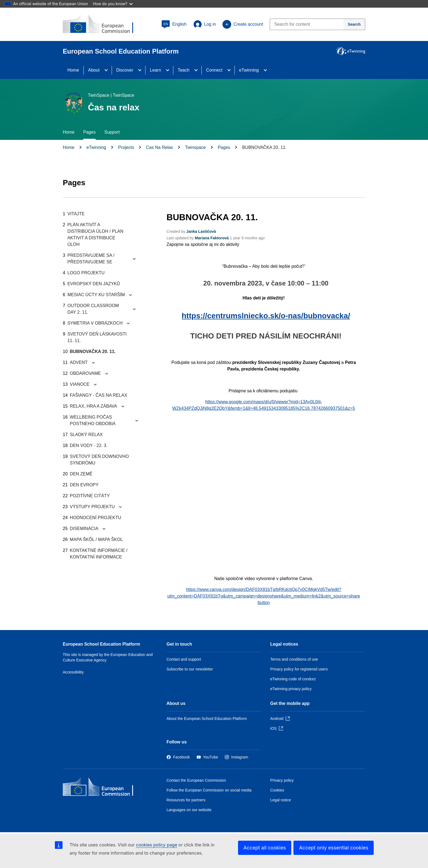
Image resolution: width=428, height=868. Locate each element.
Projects (126, 147)
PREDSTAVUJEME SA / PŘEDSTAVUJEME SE (91, 259)
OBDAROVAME (85, 373)
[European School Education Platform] (102, 25)
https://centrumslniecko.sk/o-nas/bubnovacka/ (266, 316)
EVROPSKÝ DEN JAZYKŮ (94, 284)
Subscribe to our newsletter (190, 669)
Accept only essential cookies (334, 848)
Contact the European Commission (196, 780)
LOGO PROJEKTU (86, 273)
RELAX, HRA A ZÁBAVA (93, 406)
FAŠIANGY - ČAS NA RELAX (99, 395)
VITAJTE (76, 214)
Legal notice (281, 800)
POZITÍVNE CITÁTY (90, 496)
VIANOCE (80, 384)
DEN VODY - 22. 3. (89, 445)
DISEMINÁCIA (84, 529)
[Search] (354, 24)
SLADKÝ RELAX (86, 435)
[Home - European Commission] (102, 788)
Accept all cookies (265, 848)
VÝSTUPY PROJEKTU (92, 507)
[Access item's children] (108, 70)
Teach (184, 70)
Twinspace (195, 147)
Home (73, 70)
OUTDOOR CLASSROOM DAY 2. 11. (93, 309)
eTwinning (249, 70)
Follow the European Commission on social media (209, 790)
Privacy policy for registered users (299, 669)
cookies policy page (157, 845)
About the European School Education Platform (207, 719)
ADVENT (79, 362)
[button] (174, 24)
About (94, 70)
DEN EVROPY (84, 485)
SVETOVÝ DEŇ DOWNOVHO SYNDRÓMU (99, 460)
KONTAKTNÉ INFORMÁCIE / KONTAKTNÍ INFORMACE (99, 554)
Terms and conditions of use (294, 659)
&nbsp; (264, 493)
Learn (155, 70)
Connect (214, 70)
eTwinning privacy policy (291, 689)
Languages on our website (189, 810)
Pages (89, 132)
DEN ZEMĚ (81, 474)
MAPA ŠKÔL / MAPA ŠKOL (96, 539)
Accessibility (73, 672)
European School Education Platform (101, 644)
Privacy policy (282, 780)
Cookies (277, 790)
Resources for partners (186, 800)
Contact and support (184, 659)
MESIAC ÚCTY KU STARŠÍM (96, 295)
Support (112, 132)
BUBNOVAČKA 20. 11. (93, 351)
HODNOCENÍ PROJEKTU (96, 518)
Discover (125, 70)
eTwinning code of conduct (293, 679)
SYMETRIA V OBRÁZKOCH (95, 323)
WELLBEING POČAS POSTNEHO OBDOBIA (93, 420)
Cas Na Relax (160, 147)
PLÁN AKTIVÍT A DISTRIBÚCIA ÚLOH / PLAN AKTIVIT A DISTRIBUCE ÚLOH (95, 235)
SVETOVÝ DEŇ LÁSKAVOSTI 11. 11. (97, 337)
